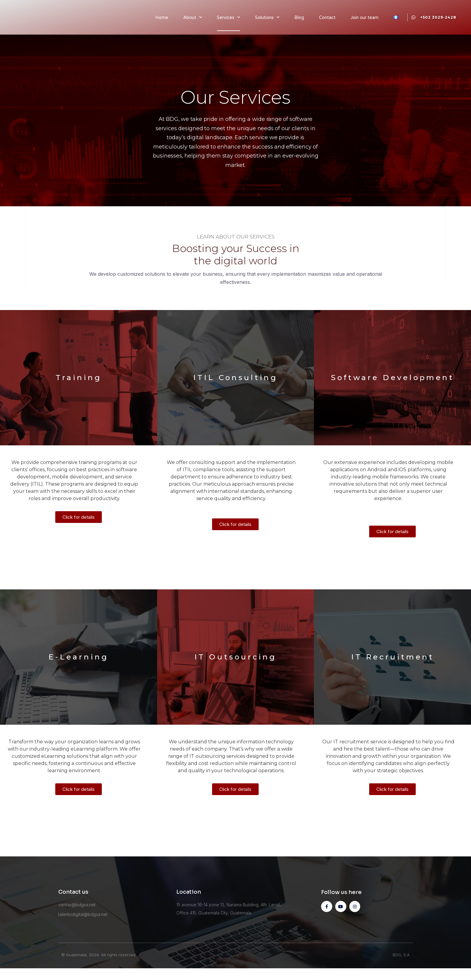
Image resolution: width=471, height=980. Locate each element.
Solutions (267, 17)
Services (228, 17)
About (193, 17)
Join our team (365, 17)
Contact (327, 17)
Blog (299, 17)
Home (162, 17)
